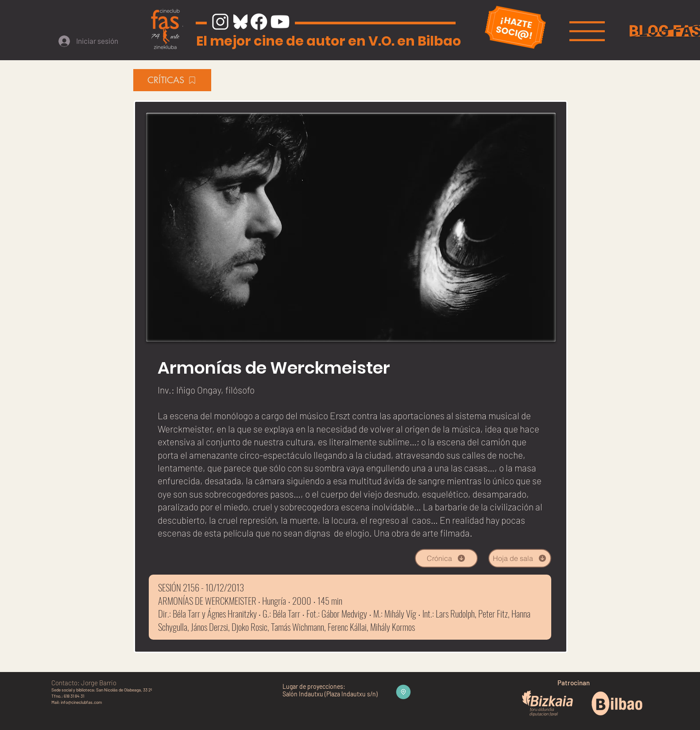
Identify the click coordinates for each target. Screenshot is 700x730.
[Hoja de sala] (520, 558)
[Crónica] (446, 558)
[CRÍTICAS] (172, 80)
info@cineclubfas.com (81, 702)
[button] (587, 31)
